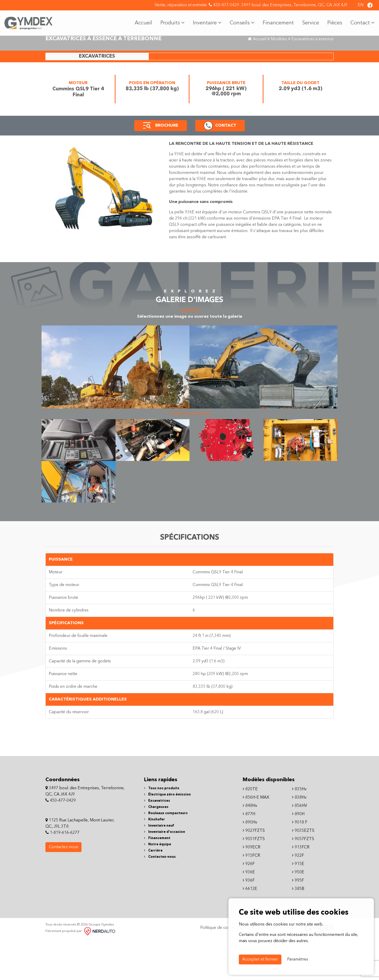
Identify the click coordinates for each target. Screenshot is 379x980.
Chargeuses (156, 848)
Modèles (279, 80)
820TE (250, 830)
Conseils (238, 21)
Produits (169, 21)
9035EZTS (303, 871)
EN (361, 5)
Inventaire (203, 21)
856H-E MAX (256, 838)
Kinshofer (154, 860)
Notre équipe (158, 885)
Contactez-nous (63, 888)
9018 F (300, 863)
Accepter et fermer (260, 959)
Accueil (140, 21)
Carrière (153, 891)
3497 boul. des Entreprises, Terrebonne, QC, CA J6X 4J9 (294, 5)
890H (298, 855)
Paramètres (298, 959)
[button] (147, 166)
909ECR (252, 888)
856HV (300, 846)
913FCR (301, 888)
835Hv (299, 830)
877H (249, 855)
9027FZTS (254, 871)
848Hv (250, 846)
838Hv (299, 838)
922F (298, 896)
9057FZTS (303, 880)
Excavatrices (157, 841)
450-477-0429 (224, 5)
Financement (274, 21)
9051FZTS (254, 880)
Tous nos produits (162, 829)
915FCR (251, 896)
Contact (359, 21)
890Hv (250, 863)
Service (307, 21)
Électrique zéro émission (167, 835)
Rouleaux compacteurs (166, 854)
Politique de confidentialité (225, 969)
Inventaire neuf (159, 866)
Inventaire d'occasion (165, 872)
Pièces (331, 21)
